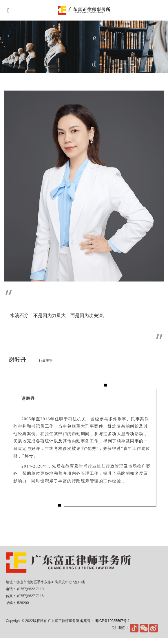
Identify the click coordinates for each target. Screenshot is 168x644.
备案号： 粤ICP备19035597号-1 (105, 621)
